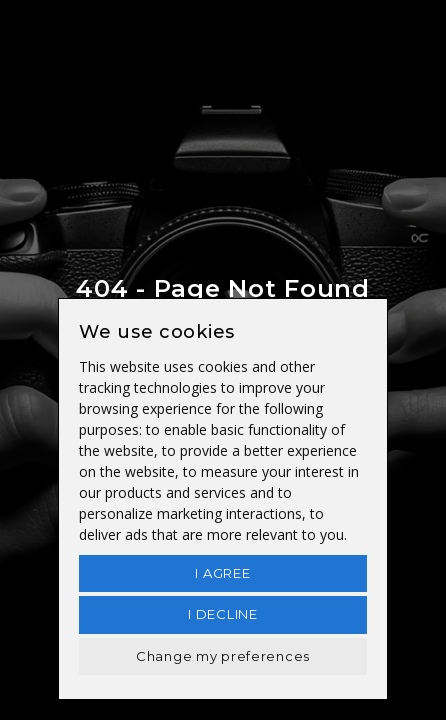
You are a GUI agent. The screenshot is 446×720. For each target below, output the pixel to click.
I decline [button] (222, 614)
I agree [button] (222, 573)
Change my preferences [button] (223, 656)
